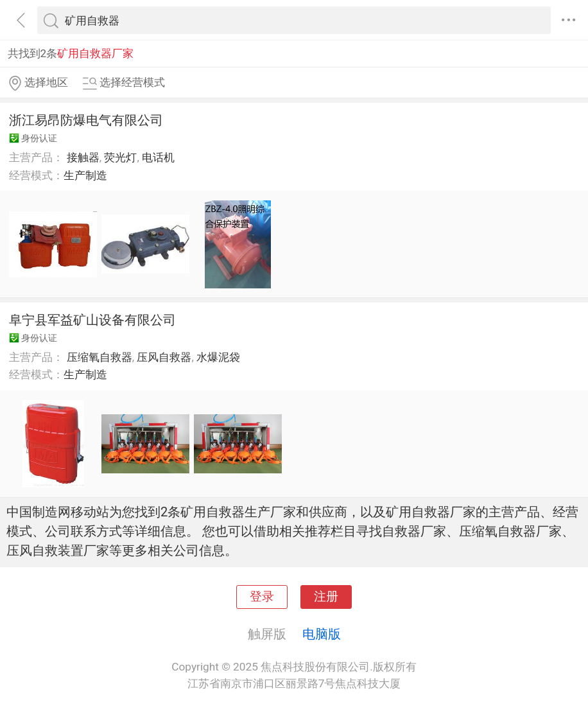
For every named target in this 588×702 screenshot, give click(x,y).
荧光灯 (120, 157)
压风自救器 (164, 357)
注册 (326, 597)
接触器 (83, 157)
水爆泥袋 (218, 357)
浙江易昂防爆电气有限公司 (86, 120)
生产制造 (85, 175)
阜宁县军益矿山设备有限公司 (92, 320)
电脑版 (322, 634)
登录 (262, 597)
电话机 (158, 157)
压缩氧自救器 (99, 357)
